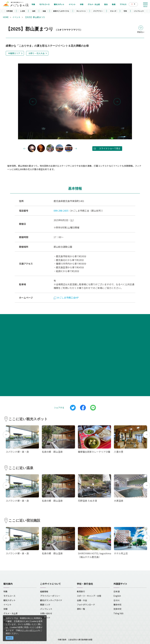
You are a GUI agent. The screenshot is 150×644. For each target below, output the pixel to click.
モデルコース (9, 596)
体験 (5, 609)
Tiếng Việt (118, 613)
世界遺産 (10, 11)
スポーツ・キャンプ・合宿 (89, 596)
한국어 (117, 600)
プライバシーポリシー (50, 596)
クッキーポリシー (30, 630)
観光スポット (10, 600)
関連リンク (45, 605)
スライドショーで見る (110, 148)
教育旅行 (81, 591)
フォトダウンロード (86, 605)
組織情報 (44, 591)
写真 (125, 11)
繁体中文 (118, 605)
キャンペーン (81, 11)
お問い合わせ (46, 613)
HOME (6, 17)
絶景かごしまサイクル (61, 11)
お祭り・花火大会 (36, 53)
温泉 (34, 11)
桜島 (44, 11)
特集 (5, 591)
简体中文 (118, 609)
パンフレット (139, 11)
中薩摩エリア (14, 53)
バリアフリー (98, 11)
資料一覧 (81, 609)
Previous (33, 102)
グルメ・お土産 (11, 613)
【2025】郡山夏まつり (35, 17)
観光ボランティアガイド (51, 600)
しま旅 (22, 11)
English (117, 596)
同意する (10, 638)
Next (117, 102)
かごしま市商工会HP (66, 298)
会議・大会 (82, 600)
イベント (16, 17)
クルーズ (113, 11)
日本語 (117, 591)
